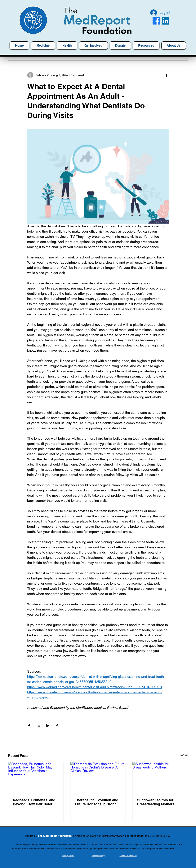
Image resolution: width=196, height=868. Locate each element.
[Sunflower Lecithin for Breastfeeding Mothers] (160, 778)
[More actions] (167, 75)
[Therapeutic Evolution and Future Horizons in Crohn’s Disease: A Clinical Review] (98, 778)
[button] (146, 46)
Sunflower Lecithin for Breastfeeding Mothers (156, 802)
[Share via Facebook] (29, 726)
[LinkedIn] (166, 21)
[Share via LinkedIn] (48, 726)
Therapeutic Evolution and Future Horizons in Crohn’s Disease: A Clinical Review (97, 802)
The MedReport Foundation (55, 836)
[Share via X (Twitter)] (38, 726)
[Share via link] (57, 726)
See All (184, 755)
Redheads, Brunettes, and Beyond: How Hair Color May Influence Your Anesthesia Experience (34, 802)
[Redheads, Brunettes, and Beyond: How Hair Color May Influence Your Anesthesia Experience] (36, 778)
